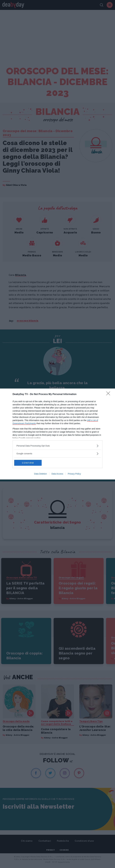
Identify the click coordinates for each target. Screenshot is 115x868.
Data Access (57, 474)
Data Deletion (41, 474)
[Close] (109, 394)
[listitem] (57, 446)
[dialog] (57, 434)
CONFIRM (28, 463)
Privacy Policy (74, 474)
